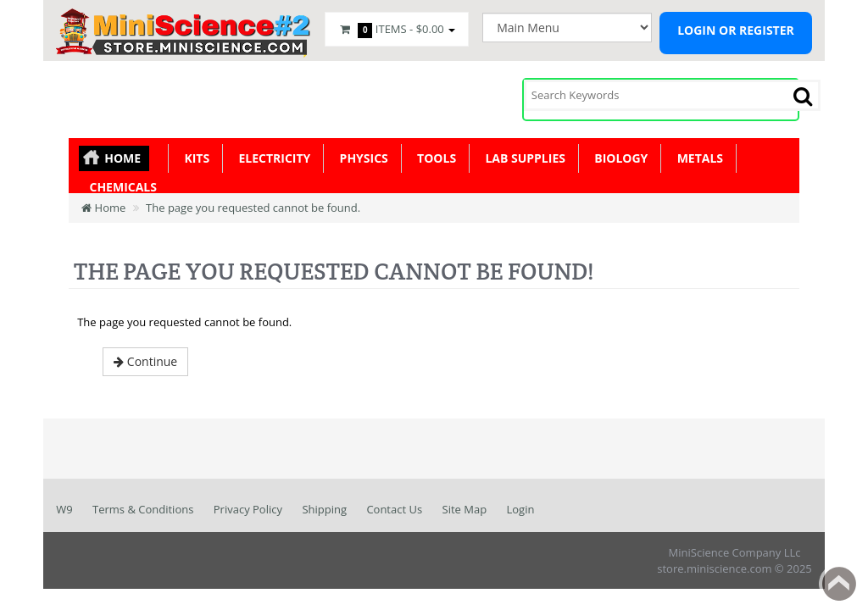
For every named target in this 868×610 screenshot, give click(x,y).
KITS (194, 158)
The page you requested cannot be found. (253, 208)
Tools (434, 158)
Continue (145, 361)
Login (521, 509)
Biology (618, 158)
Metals (697, 158)
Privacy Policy (248, 509)
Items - (397, 30)
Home (122, 158)
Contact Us (394, 509)
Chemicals (120, 187)
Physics (361, 158)
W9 (64, 509)
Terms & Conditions (143, 509)
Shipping (324, 509)
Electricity (271, 158)
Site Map (465, 509)
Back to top (839, 584)
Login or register (736, 30)
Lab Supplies (522, 158)
